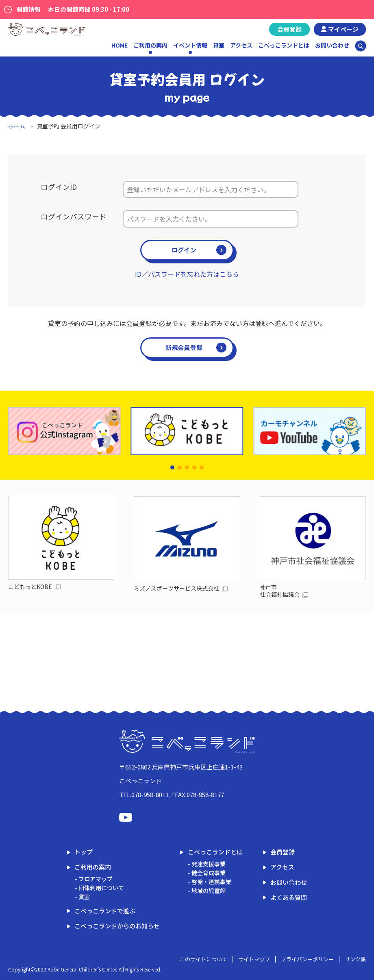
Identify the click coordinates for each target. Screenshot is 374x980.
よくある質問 (289, 897)
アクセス (241, 45)
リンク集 (355, 959)
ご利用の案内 (93, 867)
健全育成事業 (209, 873)
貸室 (219, 45)
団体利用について (101, 888)
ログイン (184, 250)
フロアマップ (96, 879)
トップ (84, 852)
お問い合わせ (332, 45)
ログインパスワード (74, 216)
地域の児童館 (209, 891)
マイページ (343, 29)
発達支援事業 (209, 864)
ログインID (59, 187)
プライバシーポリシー (307, 959)
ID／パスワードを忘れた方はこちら (187, 274)
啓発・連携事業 (211, 882)
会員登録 (289, 29)
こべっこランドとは (284, 45)
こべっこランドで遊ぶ (105, 911)
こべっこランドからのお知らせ (117, 926)
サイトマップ (254, 959)
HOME (120, 45)
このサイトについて (203, 959)
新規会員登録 (184, 347)
